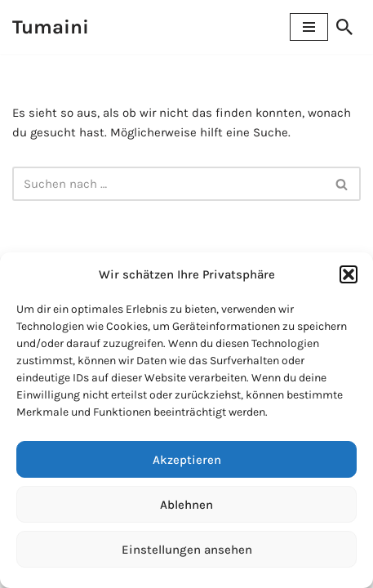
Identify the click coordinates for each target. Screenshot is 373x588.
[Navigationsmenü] (309, 27)
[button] (349, 274)
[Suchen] (344, 27)
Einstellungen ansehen (187, 550)
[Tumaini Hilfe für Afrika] (51, 27)
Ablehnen (186, 505)
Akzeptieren (187, 460)
